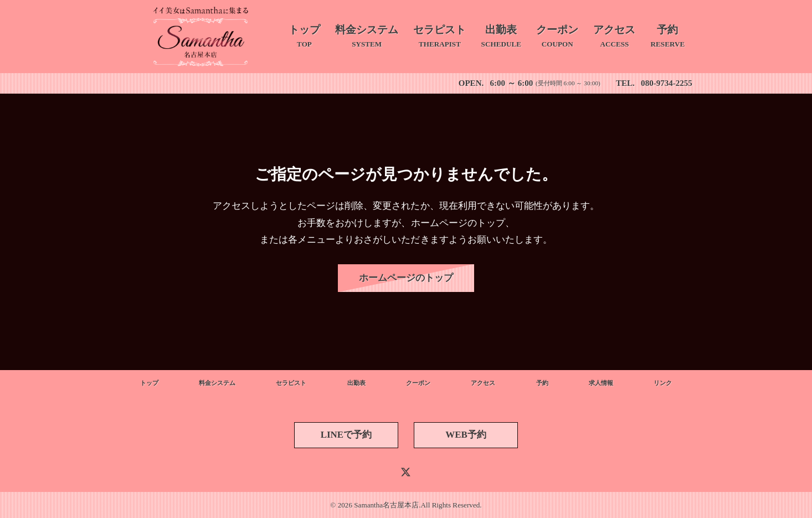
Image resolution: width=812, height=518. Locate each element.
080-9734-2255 (667, 83)
